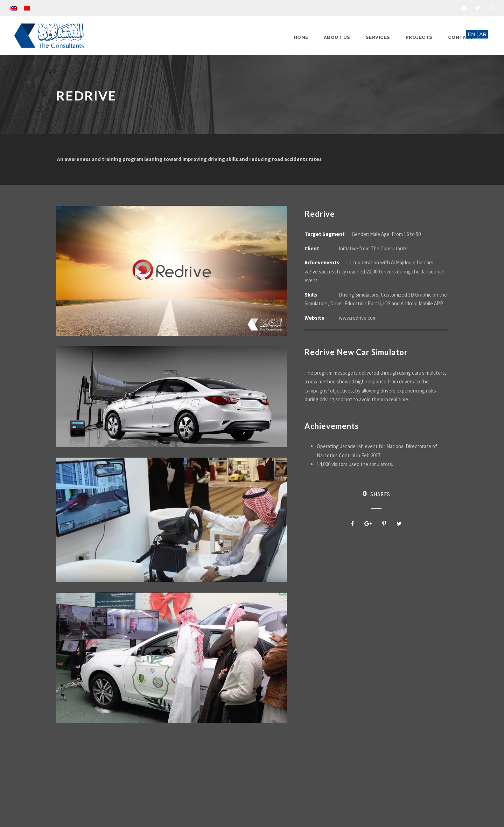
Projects (419, 37)
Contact (461, 37)
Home (301, 37)
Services (378, 37)
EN (471, 34)
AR (483, 34)
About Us (337, 37)
